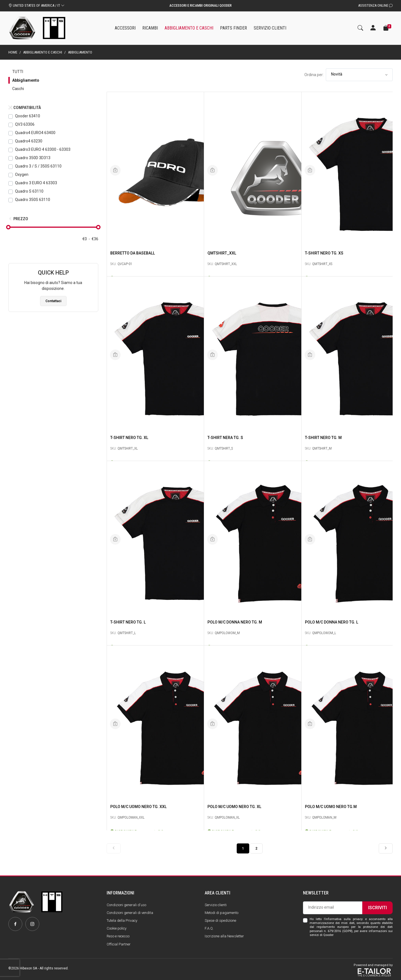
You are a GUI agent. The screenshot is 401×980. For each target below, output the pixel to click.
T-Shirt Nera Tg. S (225, 437)
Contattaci (53, 301)
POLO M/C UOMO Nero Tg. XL (234, 806)
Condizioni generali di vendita (130, 913)
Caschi (18, 89)
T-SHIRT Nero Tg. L (128, 622)
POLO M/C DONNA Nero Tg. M (235, 622)
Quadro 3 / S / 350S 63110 (38, 166)
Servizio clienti (216, 905)
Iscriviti (377, 908)
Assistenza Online (375, 5)
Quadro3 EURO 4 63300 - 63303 (43, 149)
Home (13, 52)
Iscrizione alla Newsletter (224, 936)
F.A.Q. (209, 928)
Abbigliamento (26, 80)
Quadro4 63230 (29, 141)
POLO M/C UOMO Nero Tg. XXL (138, 806)
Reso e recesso (118, 936)
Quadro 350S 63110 (33, 200)
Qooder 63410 (28, 116)
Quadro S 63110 (29, 191)
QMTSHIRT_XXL (222, 253)
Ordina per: (314, 75)
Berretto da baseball (133, 253)
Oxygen (22, 174)
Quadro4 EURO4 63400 (35, 133)
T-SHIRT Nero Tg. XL (129, 437)
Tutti (18, 72)
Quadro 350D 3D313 (33, 158)
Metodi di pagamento (222, 913)
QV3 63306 (25, 124)
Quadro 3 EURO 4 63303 (36, 183)
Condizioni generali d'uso (126, 905)
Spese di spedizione (220, 920)
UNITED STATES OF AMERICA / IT (36, 5)
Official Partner (119, 944)
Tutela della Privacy (122, 920)
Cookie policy (117, 928)
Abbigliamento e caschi (43, 52)
